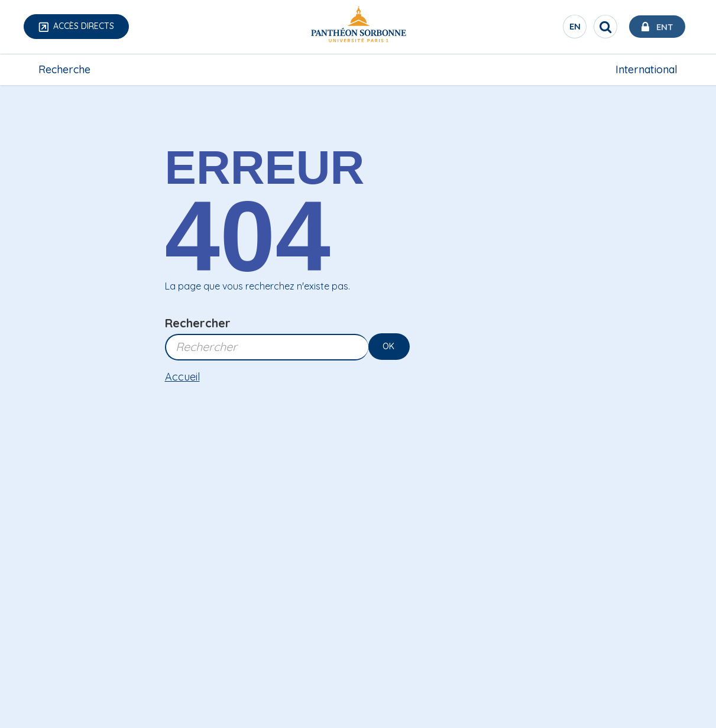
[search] (601, 27)
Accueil (182, 377)
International (647, 69)
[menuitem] (64, 69)
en (572, 29)
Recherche (64, 69)
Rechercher (198, 323)
